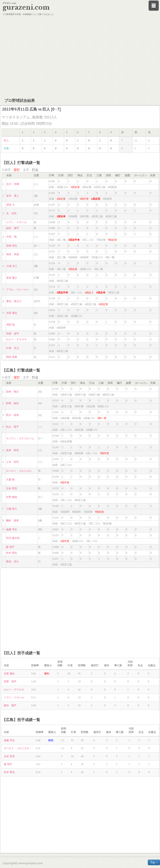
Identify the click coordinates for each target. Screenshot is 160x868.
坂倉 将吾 (12, 450)
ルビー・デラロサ (17, 339)
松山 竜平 (12, 427)
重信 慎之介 (14, 301)
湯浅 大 (11, 205)
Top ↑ (154, 862)
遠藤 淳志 (12, 529)
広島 (6, 148)
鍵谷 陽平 (13, 228)
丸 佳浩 (11, 213)
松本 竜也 (12, 553)
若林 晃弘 (12, 246)
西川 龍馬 (12, 415)
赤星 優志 (12, 313)
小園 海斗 (12, 509)
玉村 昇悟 (12, 488)
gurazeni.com (26, 8)
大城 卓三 (12, 266)
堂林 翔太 (12, 392)
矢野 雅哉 (12, 497)
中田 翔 (11, 237)
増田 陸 (11, 325)
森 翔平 (10, 547)
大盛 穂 (10, 479)
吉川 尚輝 (13, 184)
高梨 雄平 (13, 334)
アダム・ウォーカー (18, 289)
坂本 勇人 (13, 196)
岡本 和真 (13, 254)
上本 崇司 (12, 462)
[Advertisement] (80, 56)
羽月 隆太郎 (13, 538)
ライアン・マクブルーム (20, 438)
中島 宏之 (13, 348)
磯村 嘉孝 (12, 520)
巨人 (6, 140)
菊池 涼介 (12, 561)
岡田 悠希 (12, 357)
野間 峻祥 (12, 403)
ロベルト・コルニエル (19, 471)
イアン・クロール (17, 222)
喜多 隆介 (12, 278)
